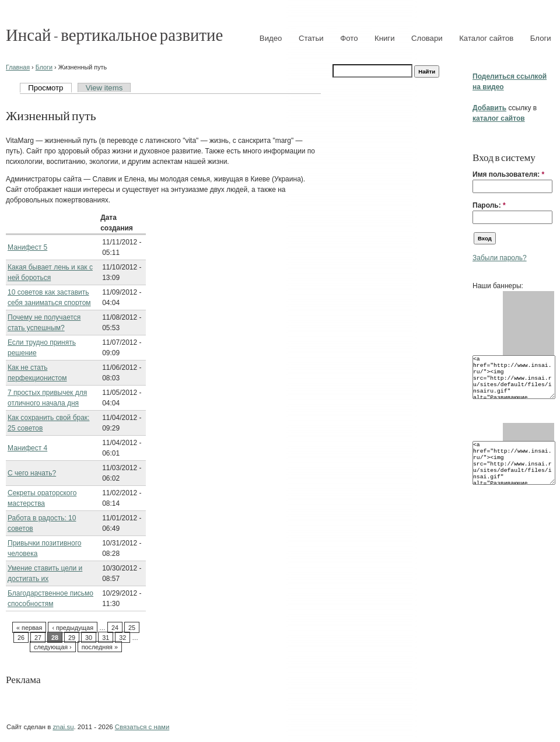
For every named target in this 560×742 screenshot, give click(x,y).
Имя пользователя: (508, 174)
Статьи (311, 38)
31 (106, 638)
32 (123, 638)
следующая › (53, 647)
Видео (271, 38)
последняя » (100, 647)
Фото (349, 38)
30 (89, 638)
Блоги (541, 38)
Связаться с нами (142, 727)
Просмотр (45, 88)
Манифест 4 (27, 448)
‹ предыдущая (73, 628)
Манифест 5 (27, 247)
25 (132, 628)
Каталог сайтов (486, 38)
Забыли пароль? (500, 258)
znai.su (63, 727)
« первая (29, 628)
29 (72, 638)
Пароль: (489, 205)
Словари (427, 38)
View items (104, 88)
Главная (18, 67)
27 (38, 638)
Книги (385, 38)
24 (115, 628)
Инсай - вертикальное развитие (114, 34)
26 (21, 638)
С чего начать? (32, 473)
